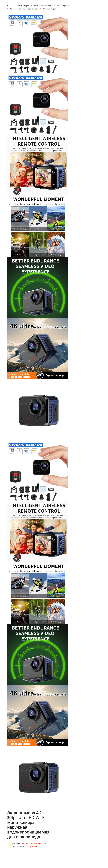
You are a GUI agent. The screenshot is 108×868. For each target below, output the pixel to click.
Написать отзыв (30, 847)
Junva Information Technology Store (35, 843)
